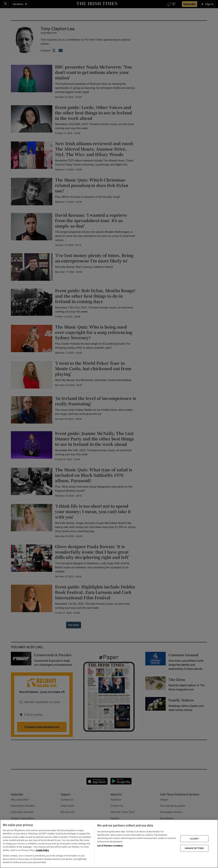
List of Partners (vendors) (110, 846)
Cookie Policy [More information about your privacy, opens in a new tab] (42, 850)
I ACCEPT (194, 839)
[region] (109, 844)
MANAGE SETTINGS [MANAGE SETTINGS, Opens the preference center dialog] (194, 848)
